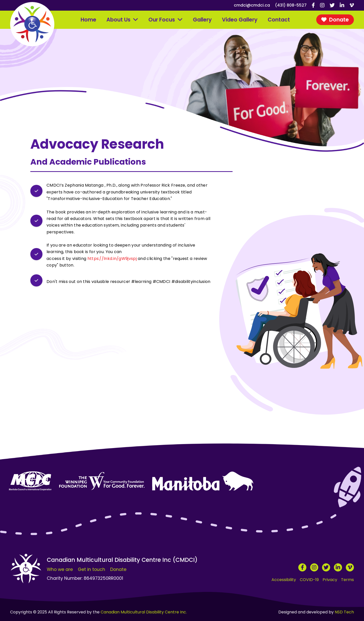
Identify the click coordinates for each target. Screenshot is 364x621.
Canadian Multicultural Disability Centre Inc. (144, 612)
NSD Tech (344, 612)
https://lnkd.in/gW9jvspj (112, 259)
